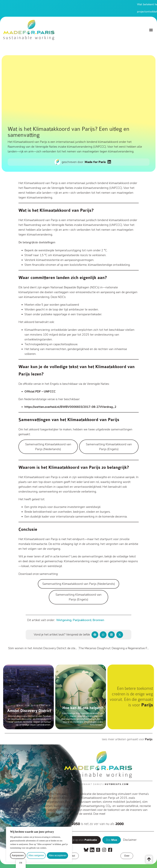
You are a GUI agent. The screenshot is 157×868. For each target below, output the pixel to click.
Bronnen (98, 620)
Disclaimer (130, 840)
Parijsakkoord (82, 620)
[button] (151, 30)
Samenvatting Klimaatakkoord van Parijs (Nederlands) (48, 447)
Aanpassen (18, 855)
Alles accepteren (57, 855)
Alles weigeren (36, 855)
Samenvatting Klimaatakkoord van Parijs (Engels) (109, 447)
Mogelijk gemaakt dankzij (98, 784)
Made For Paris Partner (34, 706)
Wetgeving (64, 620)
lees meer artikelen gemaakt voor (127, 739)
